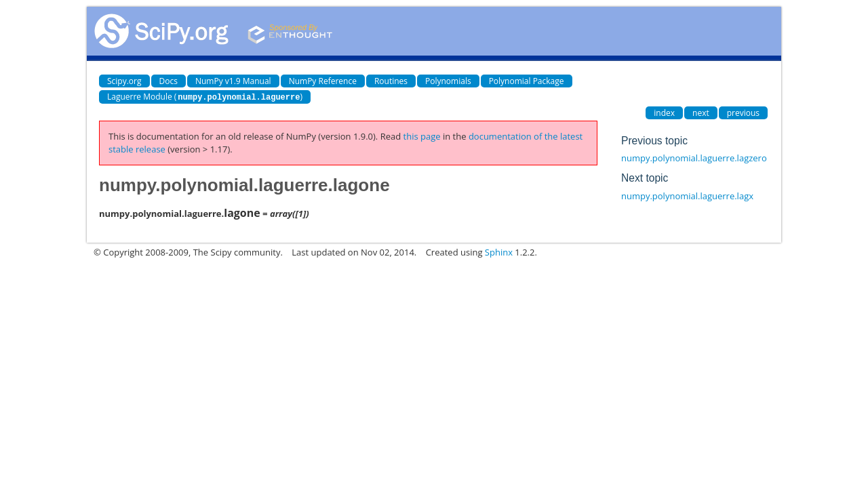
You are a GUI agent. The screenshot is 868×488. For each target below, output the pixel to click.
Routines (391, 81)
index (664, 112)
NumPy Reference (323, 81)
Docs (169, 81)
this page (422, 136)
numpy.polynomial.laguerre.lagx (687, 195)
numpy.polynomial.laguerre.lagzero (694, 157)
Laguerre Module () (205, 97)
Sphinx (499, 251)
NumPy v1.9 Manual (233, 81)
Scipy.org (124, 81)
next (701, 112)
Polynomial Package (527, 81)
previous (743, 112)
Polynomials (448, 81)
